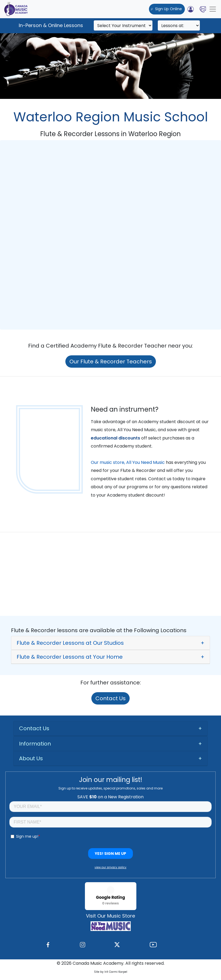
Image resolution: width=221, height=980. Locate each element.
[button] (110, 643)
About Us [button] (31, 758)
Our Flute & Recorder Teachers (111, 362)
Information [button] (35, 744)
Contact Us (110, 698)
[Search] (123, 25)
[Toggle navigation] (213, 9)
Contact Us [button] (34, 728)
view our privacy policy (110, 867)
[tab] (110, 643)
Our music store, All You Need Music (128, 462)
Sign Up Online (167, 9)
